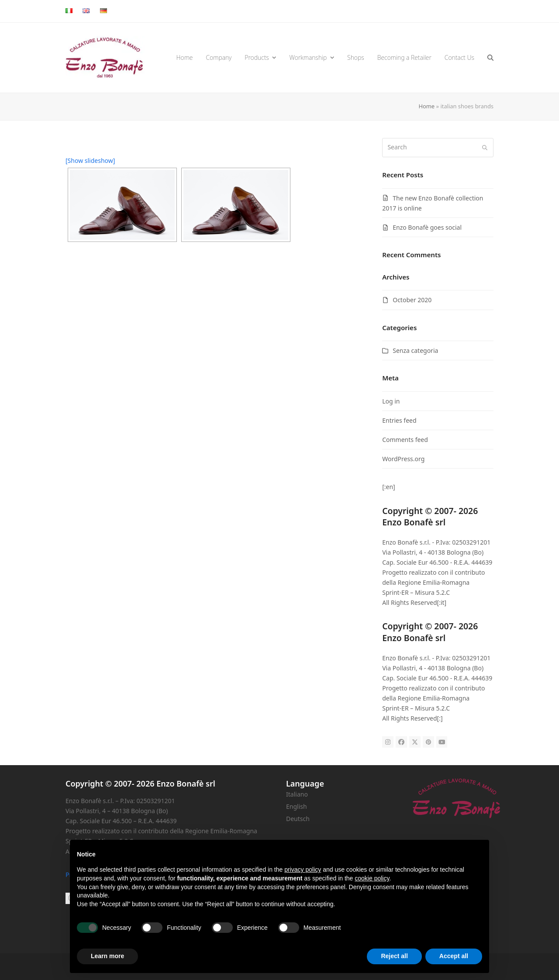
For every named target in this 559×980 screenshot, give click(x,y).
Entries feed (399, 420)
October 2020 (412, 300)
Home (426, 106)
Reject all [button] (394, 956)
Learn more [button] (107, 956)
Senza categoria (415, 350)
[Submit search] (485, 148)
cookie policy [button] (372, 878)
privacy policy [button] (303, 870)
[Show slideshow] (90, 160)
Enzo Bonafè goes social (427, 227)
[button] (490, 58)
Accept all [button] (454, 956)
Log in (391, 401)
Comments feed (405, 440)
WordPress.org (403, 459)
